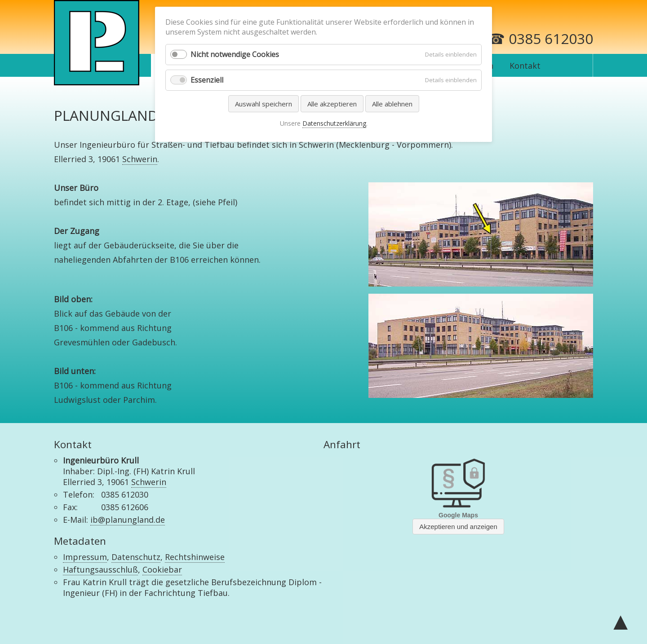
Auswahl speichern (264, 104)
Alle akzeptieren (332, 104)
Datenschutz (136, 557)
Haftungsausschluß (100, 569)
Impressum (85, 557)
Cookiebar (162, 569)
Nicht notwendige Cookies (235, 54)
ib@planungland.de (128, 520)
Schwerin (140, 159)
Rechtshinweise (195, 557)
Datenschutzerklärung (334, 123)
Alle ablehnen (392, 104)
